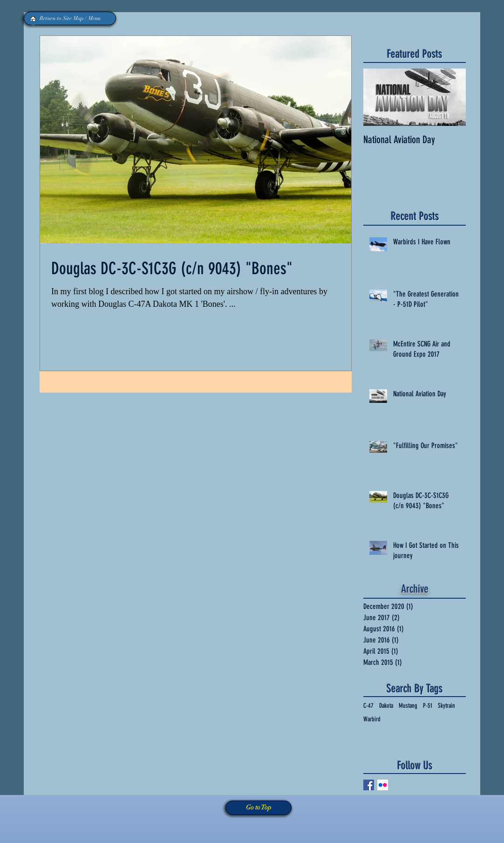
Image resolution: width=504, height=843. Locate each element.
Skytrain (446, 706)
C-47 (368, 706)
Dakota (386, 706)
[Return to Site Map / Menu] (70, 18)
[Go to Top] (259, 808)
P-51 (428, 706)
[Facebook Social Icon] (369, 785)
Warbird (372, 719)
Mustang (408, 706)
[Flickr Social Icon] (383, 785)
